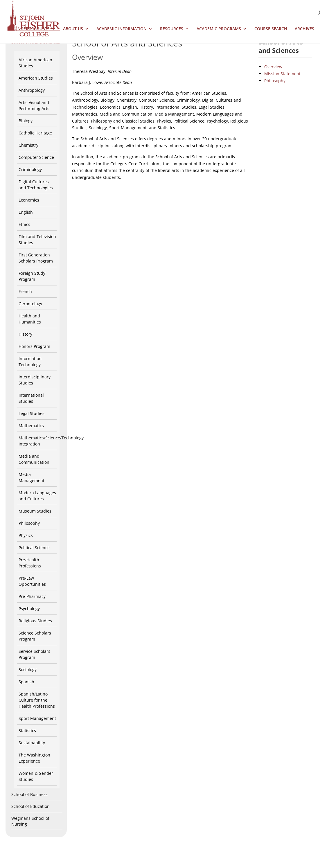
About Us (73, 29)
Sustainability (32, 743)
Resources (172, 29)
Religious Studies (35, 621)
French (25, 291)
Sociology (28, 670)
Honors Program (34, 346)
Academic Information (122, 29)
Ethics (24, 224)
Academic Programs (219, 29)
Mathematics (31, 426)
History (25, 334)
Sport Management (37, 718)
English (26, 212)
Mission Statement (282, 74)
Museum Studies (35, 511)
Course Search (271, 29)
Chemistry (28, 145)
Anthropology (32, 90)
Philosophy (29, 523)
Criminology (30, 169)
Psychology (29, 609)
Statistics (27, 730)
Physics (26, 535)
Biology (26, 121)
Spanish (26, 682)
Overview (273, 67)
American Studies (36, 78)
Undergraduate (32, 29)
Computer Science (36, 157)
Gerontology (30, 304)
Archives (304, 29)
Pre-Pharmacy (32, 596)
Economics (29, 200)
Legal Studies (32, 413)
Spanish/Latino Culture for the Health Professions (37, 700)
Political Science (34, 548)
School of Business (29, 794)
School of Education (30, 806)
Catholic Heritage (35, 133)
